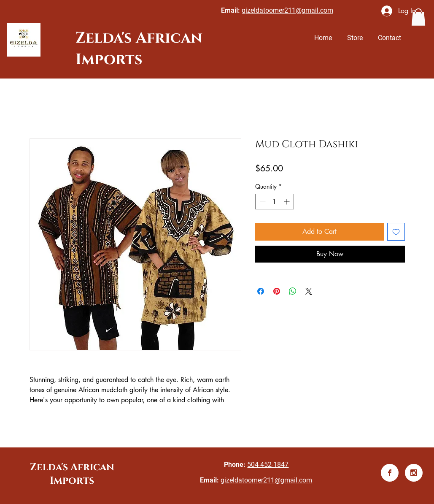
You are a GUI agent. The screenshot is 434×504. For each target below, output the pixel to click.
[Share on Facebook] (261, 291)
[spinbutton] (275, 202)
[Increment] (287, 202)
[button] (418, 17)
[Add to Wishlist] (396, 232)
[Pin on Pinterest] (277, 291)
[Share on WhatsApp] (293, 291)
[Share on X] (309, 291)
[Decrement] (262, 202)
